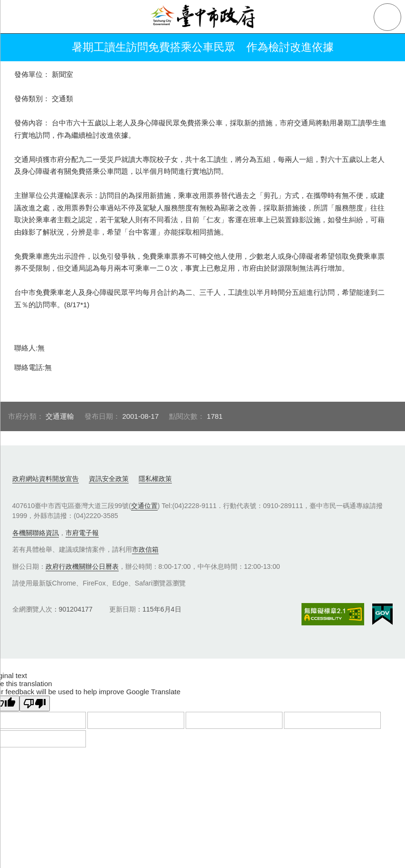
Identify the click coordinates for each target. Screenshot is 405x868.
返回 (20, 47)
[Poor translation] (35, 703)
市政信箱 (145, 549)
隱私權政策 (155, 479)
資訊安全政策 (109, 479)
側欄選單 (17, 17)
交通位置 (144, 506)
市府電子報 (82, 533)
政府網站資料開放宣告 (46, 479)
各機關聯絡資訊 (36, 533)
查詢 (387, 17)
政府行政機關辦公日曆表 (82, 566)
